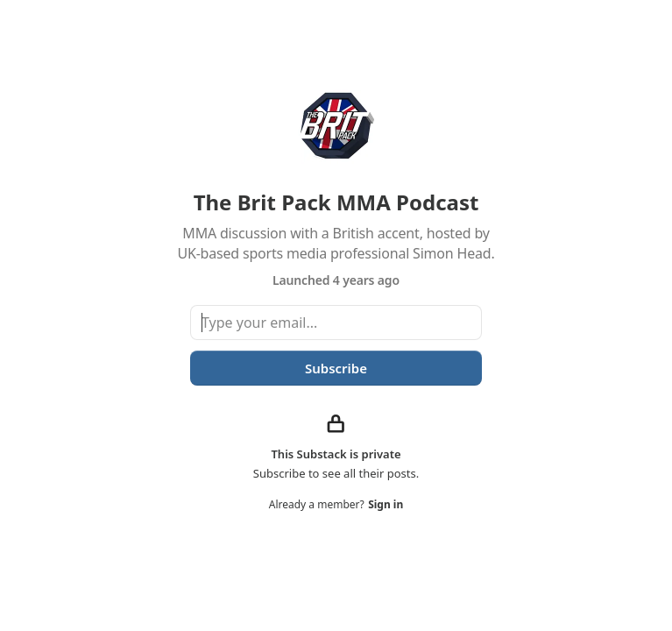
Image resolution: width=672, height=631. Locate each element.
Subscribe (336, 368)
